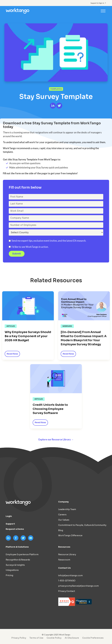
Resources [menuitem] (64, 547)
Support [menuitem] (10, 524)
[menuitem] (92, 638)
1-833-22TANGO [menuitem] (67, 581)
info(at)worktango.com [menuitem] (70, 575)
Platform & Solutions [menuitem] (17, 547)
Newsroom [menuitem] (64, 560)
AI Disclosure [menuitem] (72, 638)
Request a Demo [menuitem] (15, 529)
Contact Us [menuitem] (64, 568)
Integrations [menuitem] (12, 570)
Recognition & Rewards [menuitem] (18, 560)
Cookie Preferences (93, 638)
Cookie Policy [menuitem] (54, 638)
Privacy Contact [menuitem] (67, 591)
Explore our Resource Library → (56, 440)
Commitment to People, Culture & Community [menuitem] (82, 525)
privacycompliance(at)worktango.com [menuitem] (78, 586)
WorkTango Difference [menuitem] (70, 536)
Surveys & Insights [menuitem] (15, 565)
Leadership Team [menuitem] (67, 509)
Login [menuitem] (9, 516)
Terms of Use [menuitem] (36, 638)
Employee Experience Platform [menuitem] (22, 555)
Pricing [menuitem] (9, 575)
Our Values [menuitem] (64, 520)
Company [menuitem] (63, 502)
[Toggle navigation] (103, 11)
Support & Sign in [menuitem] (97, 3)
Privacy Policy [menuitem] (19, 638)
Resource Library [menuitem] (67, 555)
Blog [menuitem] (61, 530)
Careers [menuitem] (62, 515)
